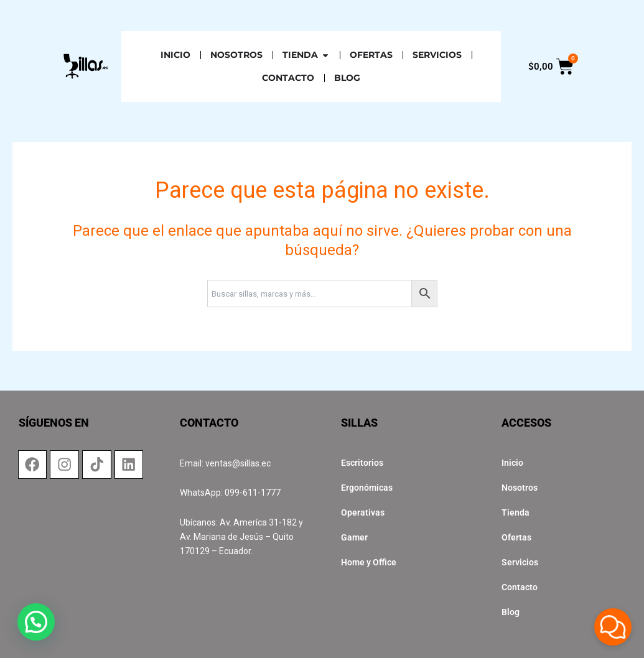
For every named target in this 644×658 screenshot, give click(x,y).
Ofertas (516, 537)
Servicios (520, 562)
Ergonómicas (367, 488)
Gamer (354, 537)
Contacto (520, 587)
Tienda (516, 512)
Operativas (363, 512)
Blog (511, 612)
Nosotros (520, 488)
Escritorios (362, 463)
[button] (23, 626)
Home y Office (369, 562)
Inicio (512, 463)
